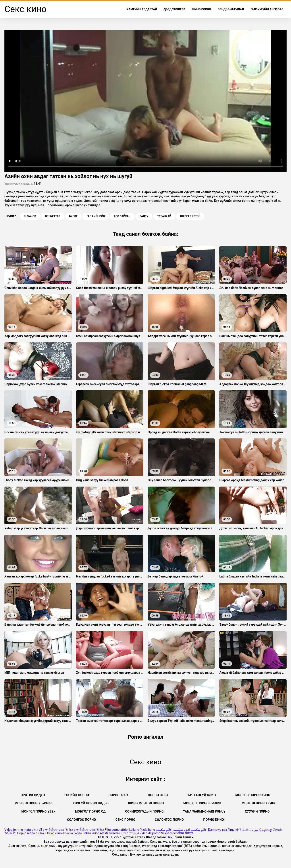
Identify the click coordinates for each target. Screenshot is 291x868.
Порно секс (158, 795)
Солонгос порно (82, 820)
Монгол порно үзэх (38, 811)
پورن (255, 830)
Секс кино (54, 833)
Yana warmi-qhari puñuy (204, 811)
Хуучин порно (257, 811)
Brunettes (53, 216)
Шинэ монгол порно (146, 803)
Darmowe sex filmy (221, 830)
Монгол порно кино (253, 795)
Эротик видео (33, 795)
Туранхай (164, 216)
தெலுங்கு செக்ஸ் (271, 830)
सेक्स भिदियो (186, 833)
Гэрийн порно (77, 795)
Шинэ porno (201, 9)
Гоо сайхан (122, 216)
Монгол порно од (90, 811)
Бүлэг (73, 216)
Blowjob (30, 216)
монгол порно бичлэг (34, 803)
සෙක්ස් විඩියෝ (128, 833)
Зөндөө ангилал (231, 9)
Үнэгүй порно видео (91, 803)
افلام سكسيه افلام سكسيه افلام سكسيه (182, 830)
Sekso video (169, 833)
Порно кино (214, 820)
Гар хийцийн (96, 216)
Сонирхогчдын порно (145, 811)
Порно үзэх (118, 795)
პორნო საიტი (72, 833)
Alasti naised (109, 833)
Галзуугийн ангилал (267, 9)
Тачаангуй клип (201, 795)
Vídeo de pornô (150, 833)
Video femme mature (19, 830)
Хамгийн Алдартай (142, 9)
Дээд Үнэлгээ (174, 9)
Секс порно (125, 820)
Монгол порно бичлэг (203, 803)
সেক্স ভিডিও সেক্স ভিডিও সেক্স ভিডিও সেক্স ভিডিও (73, 830)
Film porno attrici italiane (122, 830)
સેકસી (38, 830)
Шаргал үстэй (190, 216)
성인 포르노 (243, 830)
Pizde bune (147, 830)
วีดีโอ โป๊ (10, 833)
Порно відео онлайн (32, 833)
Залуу (144, 216)
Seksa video (91, 833)
